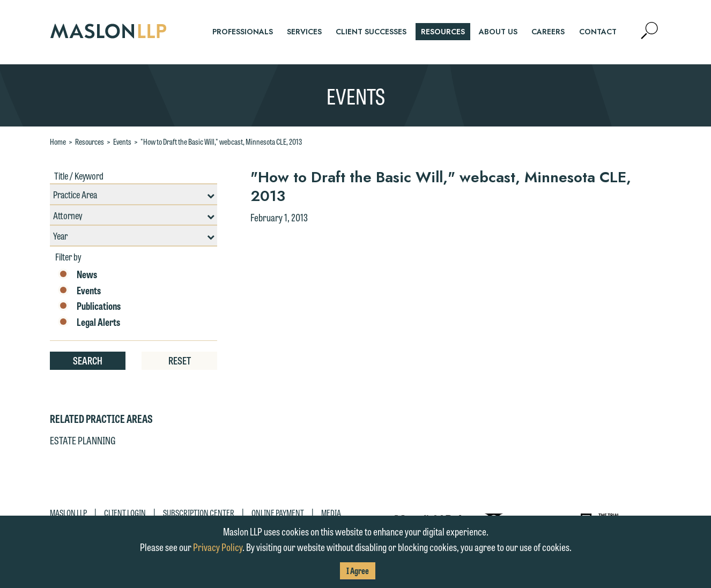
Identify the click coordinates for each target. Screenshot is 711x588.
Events (122, 142)
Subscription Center (199, 512)
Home (58, 142)
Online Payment (278, 512)
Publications (89, 306)
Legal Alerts (89, 322)
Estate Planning (83, 440)
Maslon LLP (68, 512)
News (77, 274)
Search (88, 360)
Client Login (125, 512)
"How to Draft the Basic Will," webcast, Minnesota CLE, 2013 (221, 142)
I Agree (358, 571)
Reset (180, 360)
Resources (90, 142)
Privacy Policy (218, 547)
